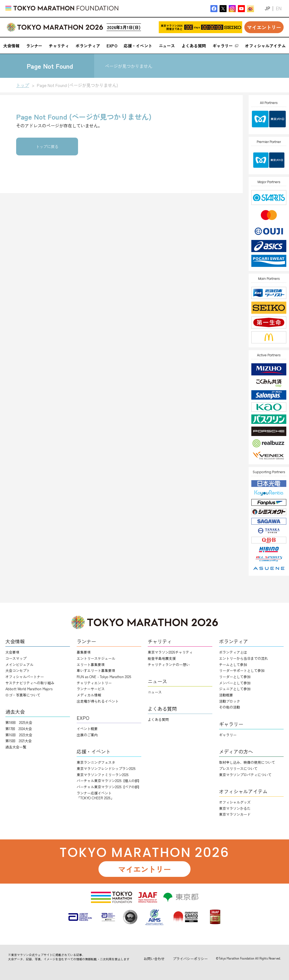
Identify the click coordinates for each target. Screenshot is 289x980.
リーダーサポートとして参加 (242, 670)
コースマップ (16, 658)
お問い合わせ (154, 959)
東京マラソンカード (235, 814)
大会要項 (12, 652)
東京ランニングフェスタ (96, 762)
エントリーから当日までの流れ (244, 658)
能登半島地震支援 (162, 658)
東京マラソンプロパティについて (245, 775)
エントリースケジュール (96, 658)
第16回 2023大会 (19, 735)
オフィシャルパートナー (25, 677)
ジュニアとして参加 (235, 689)
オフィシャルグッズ (235, 802)
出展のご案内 (87, 735)
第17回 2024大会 (19, 729)
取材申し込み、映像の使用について (247, 762)
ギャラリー (228, 735)
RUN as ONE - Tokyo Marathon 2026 (104, 677)
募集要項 (84, 652)
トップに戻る (47, 147)
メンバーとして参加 (235, 683)
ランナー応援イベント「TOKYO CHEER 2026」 (95, 795)
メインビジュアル (19, 665)
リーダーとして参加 (235, 677)
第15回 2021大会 (19, 741)
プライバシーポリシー (190, 959)
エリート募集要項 (91, 665)
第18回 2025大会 (19, 722)
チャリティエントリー (94, 683)
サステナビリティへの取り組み (30, 683)
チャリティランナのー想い (169, 665)
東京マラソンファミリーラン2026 (103, 775)
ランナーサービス (91, 689)
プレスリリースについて (238, 768)
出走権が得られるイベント (98, 701)
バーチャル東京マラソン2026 (109, 781)
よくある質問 (158, 719)
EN (279, 8)
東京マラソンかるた (235, 808)
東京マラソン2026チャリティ (170, 652)
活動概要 (226, 695)
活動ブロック (230, 701)
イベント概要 (87, 729)
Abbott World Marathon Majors (29, 689)
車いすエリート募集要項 (96, 670)
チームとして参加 (233, 665)
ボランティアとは (233, 652)
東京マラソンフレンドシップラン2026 (106, 768)
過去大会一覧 (16, 747)
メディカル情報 (89, 695)
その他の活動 (230, 707)
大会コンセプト (18, 670)
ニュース (155, 692)
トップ (23, 85)
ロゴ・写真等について (23, 695)
